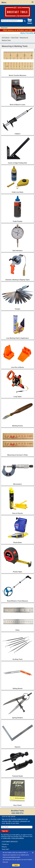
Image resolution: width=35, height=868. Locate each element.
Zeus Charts (18, 805)
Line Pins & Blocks (18, 367)
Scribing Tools (18, 659)
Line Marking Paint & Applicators (18, 338)
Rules (18, 630)
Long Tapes (18, 397)
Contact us (5, 844)
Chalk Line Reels (18, 192)
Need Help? (4, 28)
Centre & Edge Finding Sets (18, 163)
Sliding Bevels (17, 689)
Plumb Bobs (17, 543)
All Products (6, 38)
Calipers (17, 134)
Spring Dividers (18, 718)
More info (5, 862)
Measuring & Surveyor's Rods (17, 455)
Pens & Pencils (18, 513)
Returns (4, 847)
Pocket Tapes (18, 572)
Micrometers (17, 484)
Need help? (5, 849)
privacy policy (7, 838)
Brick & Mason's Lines (18, 105)
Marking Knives (18, 426)
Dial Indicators (18, 251)
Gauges (18, 309)
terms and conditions (18, 838)
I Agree (16, 865)
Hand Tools (15, 38)
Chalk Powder (18, 221)
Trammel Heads (18, 776)
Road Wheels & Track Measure (18, 601)
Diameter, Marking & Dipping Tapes (17, 280)
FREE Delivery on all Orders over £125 (17, 30)
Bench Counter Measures (17, 75)
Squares (17, 747)
